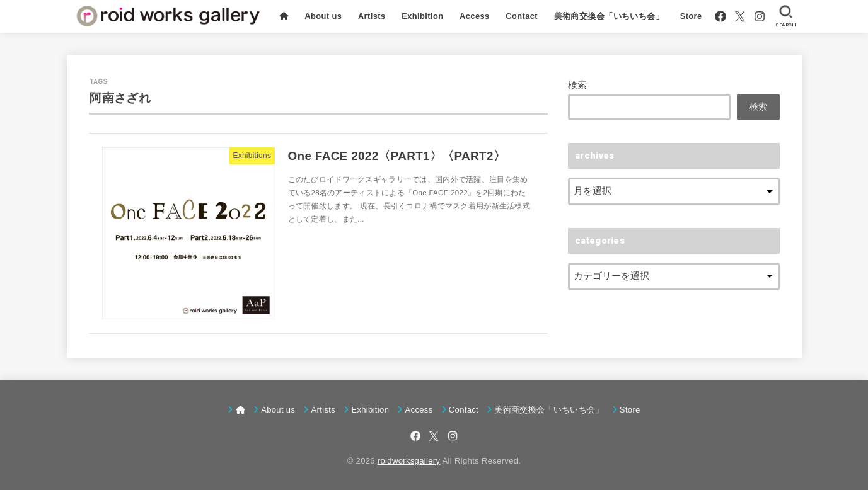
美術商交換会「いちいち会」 (609, 16)
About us (323, 16)
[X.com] (740, 16)
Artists (372, 16)
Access (474, 16)
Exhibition (422, 16)
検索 (578, 85)
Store (691, 16)
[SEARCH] (786, 16)
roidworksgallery (409, 461)
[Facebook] (720, 16)
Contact (522, 16)
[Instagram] (760, 16)
